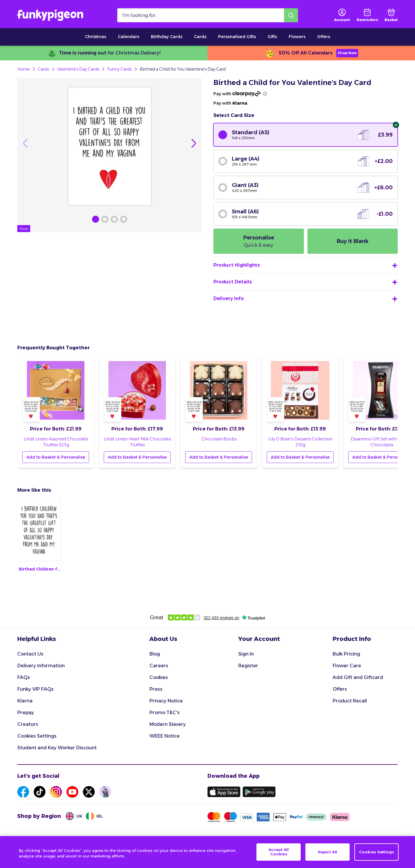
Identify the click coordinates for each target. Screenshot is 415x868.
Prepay (26, 713)
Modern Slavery (168, 724)
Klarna (25, 701)
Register (248, 666)
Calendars (129, 37)
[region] (207, 852)
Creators (28, 724)
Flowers (297, 37)
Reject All (328, 852)
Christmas (96, 37)
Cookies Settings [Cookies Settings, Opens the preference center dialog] (376, 852)
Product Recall (350, 701)
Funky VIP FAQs (35, 689)
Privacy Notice (166, 701)
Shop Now (347, 53)
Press (156, 689)
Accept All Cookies (279, 852)
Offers (324, 37)
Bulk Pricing (346, 654)
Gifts (272, 37)
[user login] (342, 15)
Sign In (246, 654)
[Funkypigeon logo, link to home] (50, 15)
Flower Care (347, 666)
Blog (155, 654)
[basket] (391, 15)
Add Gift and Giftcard (358, 677)
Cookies (159, 677)
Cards (200, 37)
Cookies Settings (37, 736)
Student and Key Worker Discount (57, 748)
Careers (159, 666)
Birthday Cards (167, 37)
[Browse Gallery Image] (96, 219)
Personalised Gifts (237, 37)
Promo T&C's (165, 713)
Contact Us (30, 654)
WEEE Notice (165, 736)
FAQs (24, 677)
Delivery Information (41, 666)
